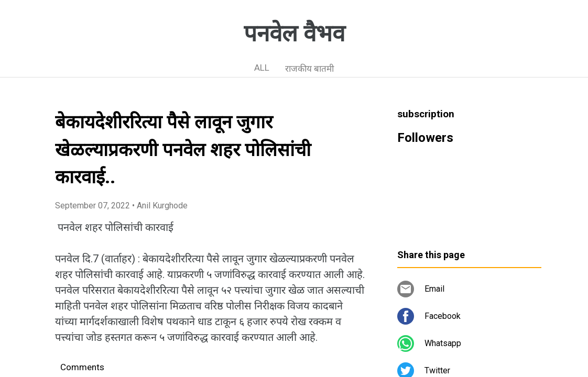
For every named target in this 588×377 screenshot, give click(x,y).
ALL (262, 68)
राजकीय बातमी (309, 69)
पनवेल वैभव (294, 34)
